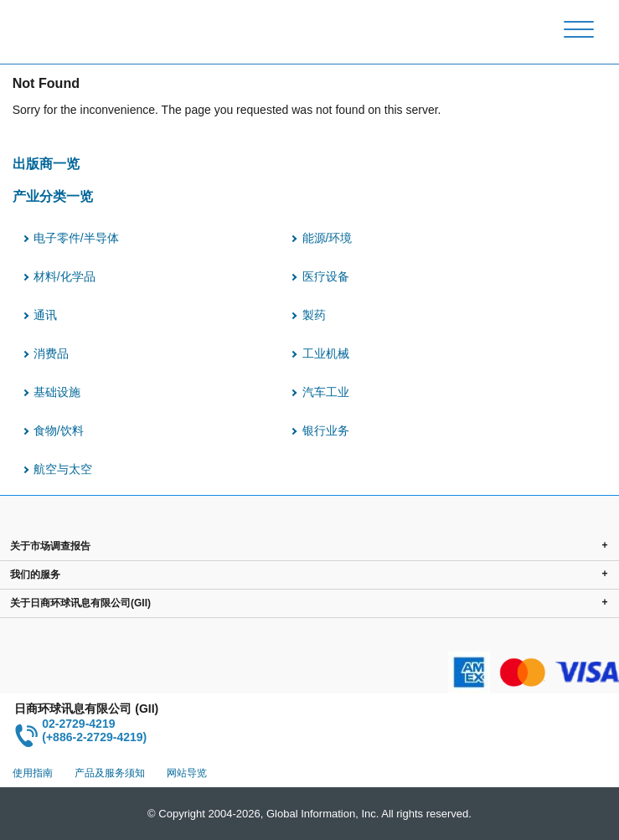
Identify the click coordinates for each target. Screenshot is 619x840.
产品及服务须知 (110, 773)
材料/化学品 (64, 276)
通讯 (45, 315)
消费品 (51, 353)
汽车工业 (326, 392)
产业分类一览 (53, 196)
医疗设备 (326, 276)
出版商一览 (46, 163)
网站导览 (187, 773)
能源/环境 (328, 238)
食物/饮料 (59, 430)
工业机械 (326, 353)
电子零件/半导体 (76, 238)
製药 (314, 315)
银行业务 (326, 430)
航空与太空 (63, 469)
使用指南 (33, 773)
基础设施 (57, 392)
